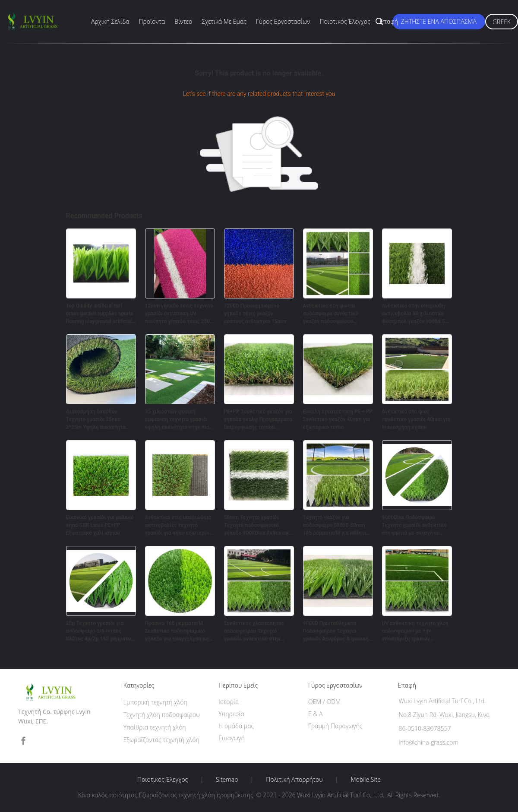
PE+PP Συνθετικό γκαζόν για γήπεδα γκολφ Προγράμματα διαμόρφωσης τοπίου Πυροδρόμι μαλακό (258, 420)
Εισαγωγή (232, 738)
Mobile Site (366, 780)
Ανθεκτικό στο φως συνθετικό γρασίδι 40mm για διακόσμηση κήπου (416, 419)
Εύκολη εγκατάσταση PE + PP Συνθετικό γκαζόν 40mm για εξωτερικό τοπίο (338, 419)
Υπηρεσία (231, 714)
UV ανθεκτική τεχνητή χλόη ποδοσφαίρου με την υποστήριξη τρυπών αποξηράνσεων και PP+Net (415, 631)
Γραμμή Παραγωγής (335, 726)
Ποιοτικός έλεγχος (345, 21)
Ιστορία (229, 702)
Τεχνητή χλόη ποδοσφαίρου (162, 715)
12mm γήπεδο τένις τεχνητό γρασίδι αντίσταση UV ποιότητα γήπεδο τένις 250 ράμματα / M (179, 314)
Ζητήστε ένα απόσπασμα (439, 21)
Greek (502, 22)
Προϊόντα (152, 21)
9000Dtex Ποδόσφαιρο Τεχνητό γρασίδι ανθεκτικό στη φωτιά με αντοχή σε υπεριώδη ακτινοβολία (415, 526)
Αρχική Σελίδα (110, 21)
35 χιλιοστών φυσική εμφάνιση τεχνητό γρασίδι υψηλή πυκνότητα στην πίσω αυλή (179, 420)
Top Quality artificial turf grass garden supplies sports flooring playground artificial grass (100, 314)
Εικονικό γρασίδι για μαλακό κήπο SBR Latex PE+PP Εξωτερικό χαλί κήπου (100, 525)
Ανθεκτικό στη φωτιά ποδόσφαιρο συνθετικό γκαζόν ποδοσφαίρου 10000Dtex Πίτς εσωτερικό (336, 314)
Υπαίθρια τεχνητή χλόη (155, 727)
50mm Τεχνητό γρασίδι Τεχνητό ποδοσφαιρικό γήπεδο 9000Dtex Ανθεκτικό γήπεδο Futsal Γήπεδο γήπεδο (258, 526)
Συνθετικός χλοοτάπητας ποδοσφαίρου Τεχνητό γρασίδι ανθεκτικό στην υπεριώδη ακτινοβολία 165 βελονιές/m (256, 631)
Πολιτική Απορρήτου (294, 780)
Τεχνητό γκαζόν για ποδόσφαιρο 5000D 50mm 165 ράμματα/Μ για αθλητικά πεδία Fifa (338, 526)
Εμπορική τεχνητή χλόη (155, 702)
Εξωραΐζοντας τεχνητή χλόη (161, 740)
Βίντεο (183, 21)
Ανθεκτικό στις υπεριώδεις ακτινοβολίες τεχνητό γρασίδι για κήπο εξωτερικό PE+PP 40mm (179, 526)
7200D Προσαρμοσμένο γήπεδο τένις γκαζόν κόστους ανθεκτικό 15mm (255, 314)
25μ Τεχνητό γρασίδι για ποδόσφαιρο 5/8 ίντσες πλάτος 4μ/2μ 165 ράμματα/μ (99, 631)
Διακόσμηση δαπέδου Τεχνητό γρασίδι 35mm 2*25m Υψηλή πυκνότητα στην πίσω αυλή (96, 420)
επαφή (389, 21)
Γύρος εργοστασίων (283, 21)
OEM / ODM (324, 702)
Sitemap (227, 780)
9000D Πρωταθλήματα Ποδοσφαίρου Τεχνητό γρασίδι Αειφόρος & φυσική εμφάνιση (336, 631)
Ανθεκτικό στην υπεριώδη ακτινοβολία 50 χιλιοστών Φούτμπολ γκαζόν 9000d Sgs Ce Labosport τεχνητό (416, 314)
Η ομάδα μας (236, 726)
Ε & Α (315, 714)
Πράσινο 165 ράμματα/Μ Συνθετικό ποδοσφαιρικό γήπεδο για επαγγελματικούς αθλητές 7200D (180, 631)
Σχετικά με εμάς (224, 21)
